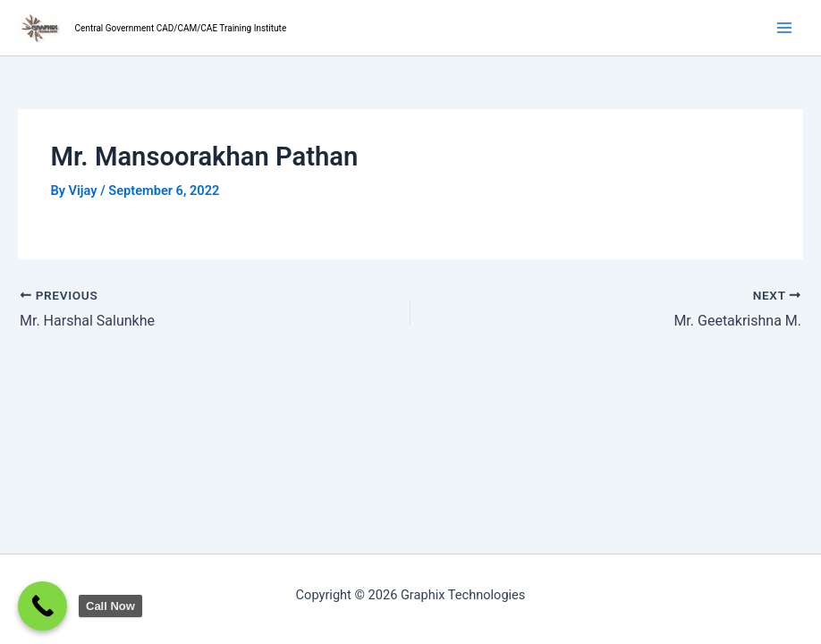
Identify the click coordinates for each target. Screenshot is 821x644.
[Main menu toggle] (784, 28)
